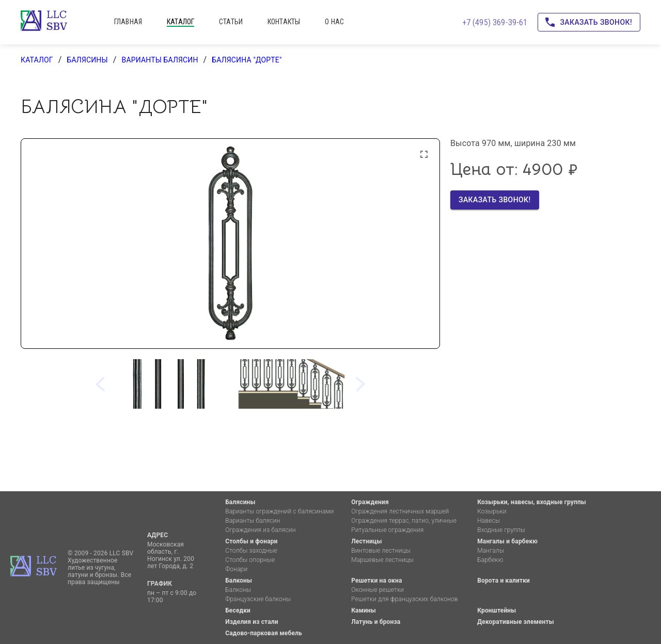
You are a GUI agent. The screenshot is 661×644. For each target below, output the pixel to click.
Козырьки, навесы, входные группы (532, 502)
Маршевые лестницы (382, 560)
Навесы (489, 521)
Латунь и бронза (376, 622)
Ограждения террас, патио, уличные (404, 521)
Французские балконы (258, 599)
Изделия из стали (252, 622)
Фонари (236, 569)
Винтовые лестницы (381, 551)
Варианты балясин (160, 60)
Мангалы (491, 551)
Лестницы (366, 541)
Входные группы (501, 530)
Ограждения (370, 502)
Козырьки (492, 511)
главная (128, 22)
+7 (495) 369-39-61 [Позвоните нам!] (495, 22)
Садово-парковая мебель (264, 633)
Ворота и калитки (503, 581)
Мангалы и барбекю (507, 541)
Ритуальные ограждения (387, 530)
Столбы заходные (251, 551)
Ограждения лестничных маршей (400, 511)
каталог (180, 22)
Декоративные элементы (516, 622)
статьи (231, 22)
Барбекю (490, 560)
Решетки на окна (376, 581)
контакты (284, 22)
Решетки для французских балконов (404, 599)
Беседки (238, 610)
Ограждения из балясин (260, 530)
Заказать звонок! (589, 22)
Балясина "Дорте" (247, 60)
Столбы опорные (250, 560)
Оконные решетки (377, 590)
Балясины (87, 60)
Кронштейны (497, 610)
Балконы (239, 581)
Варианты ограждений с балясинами (279, 511)
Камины (364, 610)
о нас (334, 22)
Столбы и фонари (251, 541)
